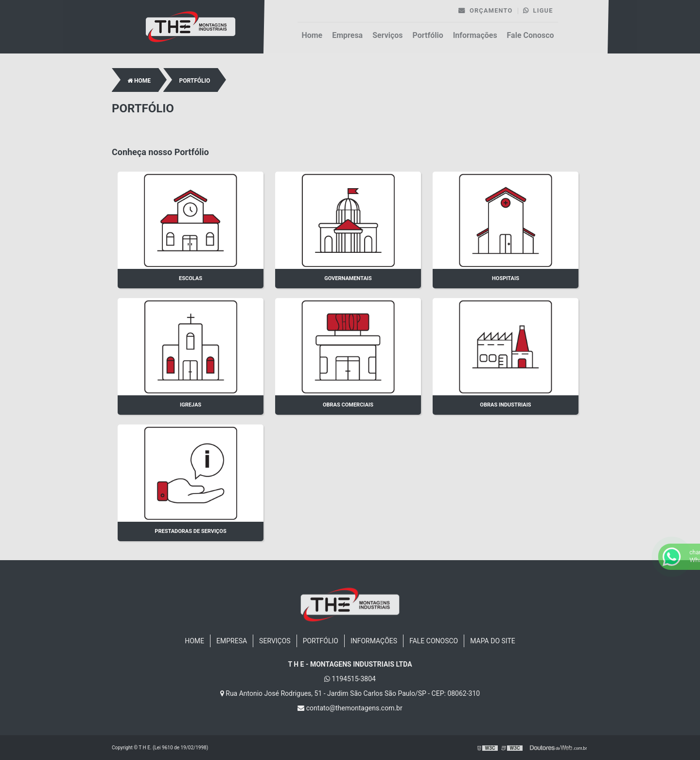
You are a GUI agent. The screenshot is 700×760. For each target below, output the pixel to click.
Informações (475, 35)
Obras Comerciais (348, 405)
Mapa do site (493, 641)
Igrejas (191, 405)
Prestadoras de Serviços (190, 531)
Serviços (387, 35)
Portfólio (428, 35)
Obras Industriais (505, 405)
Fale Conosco (531, 35)
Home (312, 35)
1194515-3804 (350, 679)
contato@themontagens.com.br (350, 708)
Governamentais (348, 278)
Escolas (191, 278)
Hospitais (506, 278)
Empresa (347, 35)
